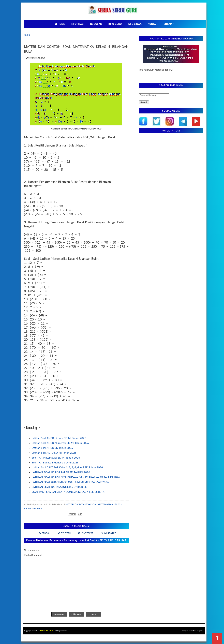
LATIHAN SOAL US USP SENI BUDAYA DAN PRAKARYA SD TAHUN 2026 (76, 477)
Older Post (76, 614)
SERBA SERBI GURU (46, 631)
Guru (27, 35)
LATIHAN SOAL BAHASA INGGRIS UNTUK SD (59, 487)
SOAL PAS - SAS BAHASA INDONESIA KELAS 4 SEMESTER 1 (68, 492)
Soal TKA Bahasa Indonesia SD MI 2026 (55, 462)
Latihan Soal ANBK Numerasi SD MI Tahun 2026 (60, 443)
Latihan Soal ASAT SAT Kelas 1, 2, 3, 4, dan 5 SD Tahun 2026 (67, 467)
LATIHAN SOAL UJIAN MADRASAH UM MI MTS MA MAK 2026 (70, 482)
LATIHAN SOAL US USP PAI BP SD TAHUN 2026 (61, 472)
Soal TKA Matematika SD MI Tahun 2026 (56, 457)
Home (93, 614)
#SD (80, 514)
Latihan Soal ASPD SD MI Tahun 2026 (54, 453)
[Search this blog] (154, 95)
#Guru (72, 514)
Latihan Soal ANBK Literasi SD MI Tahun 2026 (59, 438)
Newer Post (59, 614)
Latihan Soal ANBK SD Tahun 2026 (52, 448)
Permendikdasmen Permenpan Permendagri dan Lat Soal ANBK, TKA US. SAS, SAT (76, 540)
